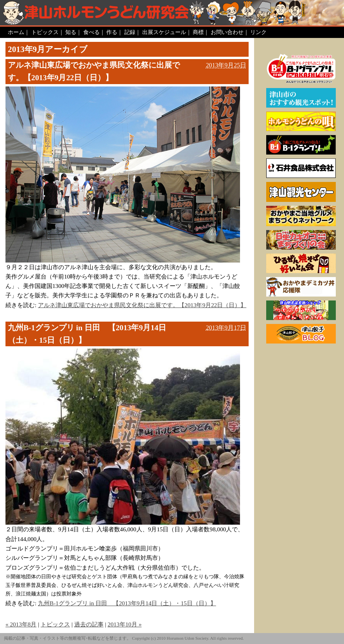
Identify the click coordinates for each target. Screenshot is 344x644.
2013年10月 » (125, 624)
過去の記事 (89, 624)
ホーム (16, 32)
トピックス (45, 32)
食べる (91, 32)
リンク (258, 32)
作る (112, 32)
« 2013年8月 (21, 624)
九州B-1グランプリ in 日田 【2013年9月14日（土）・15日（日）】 (87, 334)
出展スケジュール (164, 32)
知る (71, 32)
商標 (198, 32)
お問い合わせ (227, 32)
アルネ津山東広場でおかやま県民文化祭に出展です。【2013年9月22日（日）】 (94, 71)
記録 (130, 32)
